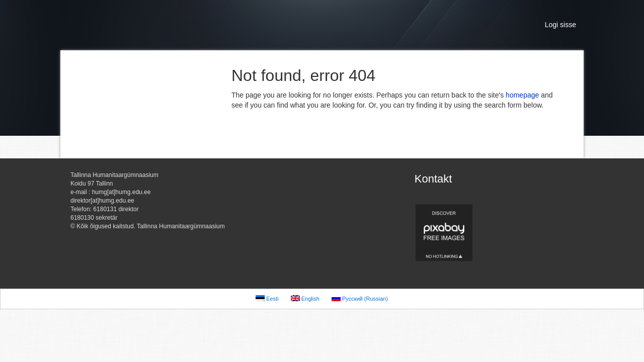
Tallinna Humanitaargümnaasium (161, 25)
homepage (522, 95)
